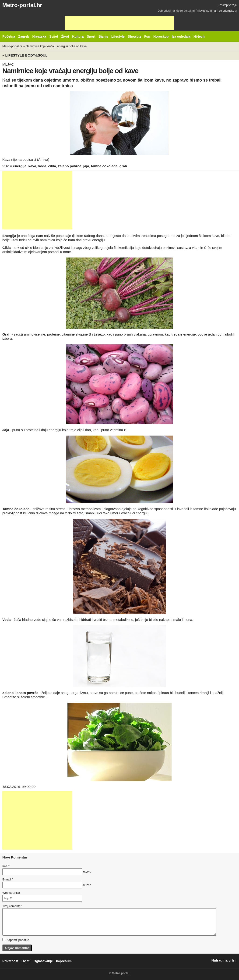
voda (42, 166)
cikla (52, 166)
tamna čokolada (104, 166)
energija (20, 166)
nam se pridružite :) (225, 11)
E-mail (8, 879)
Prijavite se (202, 11)
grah (123, 166)
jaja (86, 166)
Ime (6, 866)
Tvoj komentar (12, 906)
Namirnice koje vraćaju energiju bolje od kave (56, 46)
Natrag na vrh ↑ (224, 960)
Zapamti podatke (16, 940)
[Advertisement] (119, 23)
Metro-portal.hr (22, 5)
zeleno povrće (70, 166)
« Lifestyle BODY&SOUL (25, 55)
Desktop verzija (227, 5)
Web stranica (11, 893)
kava (32, 166)
